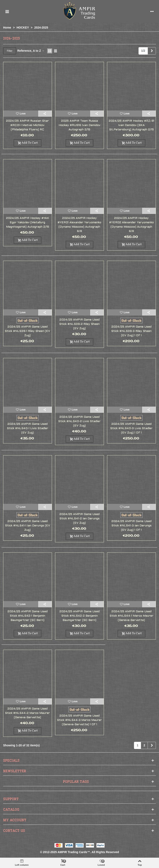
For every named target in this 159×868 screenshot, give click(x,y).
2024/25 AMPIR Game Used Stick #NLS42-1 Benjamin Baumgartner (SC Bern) (28, 616)
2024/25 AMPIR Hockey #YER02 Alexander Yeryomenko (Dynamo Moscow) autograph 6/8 (131, 225)
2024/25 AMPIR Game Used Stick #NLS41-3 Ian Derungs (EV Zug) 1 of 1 (131, 526)
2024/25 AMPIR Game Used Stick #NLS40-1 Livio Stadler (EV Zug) (28, 428)
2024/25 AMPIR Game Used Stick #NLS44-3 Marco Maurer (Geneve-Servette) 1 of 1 (79, 720)
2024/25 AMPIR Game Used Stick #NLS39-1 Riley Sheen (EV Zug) (27, 331)
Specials (11, 760)
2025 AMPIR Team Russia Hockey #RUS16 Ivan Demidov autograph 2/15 (79, 125)
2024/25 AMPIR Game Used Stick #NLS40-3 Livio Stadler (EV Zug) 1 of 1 (131, 428)
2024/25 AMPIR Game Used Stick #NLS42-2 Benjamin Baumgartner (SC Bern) (79, 616)
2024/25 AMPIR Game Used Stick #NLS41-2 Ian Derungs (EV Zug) (79, 519)
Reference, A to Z (31, 51)
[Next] (152, 51)
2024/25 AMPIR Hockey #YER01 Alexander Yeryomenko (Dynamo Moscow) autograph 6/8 (79, 225)
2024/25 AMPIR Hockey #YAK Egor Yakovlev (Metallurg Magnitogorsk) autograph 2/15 (28, 223)
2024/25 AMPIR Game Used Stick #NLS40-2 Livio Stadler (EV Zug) (79, 421)
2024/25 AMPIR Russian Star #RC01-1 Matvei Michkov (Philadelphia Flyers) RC (27, 125)
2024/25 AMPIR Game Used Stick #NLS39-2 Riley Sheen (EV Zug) (79, 324)
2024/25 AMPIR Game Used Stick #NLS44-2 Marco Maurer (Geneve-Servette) (27, 713)
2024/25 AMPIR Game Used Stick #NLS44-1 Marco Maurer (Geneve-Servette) (131, 616)
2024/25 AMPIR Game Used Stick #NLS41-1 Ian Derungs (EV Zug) (28, 526)
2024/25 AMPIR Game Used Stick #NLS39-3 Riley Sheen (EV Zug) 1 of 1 (131, 331)
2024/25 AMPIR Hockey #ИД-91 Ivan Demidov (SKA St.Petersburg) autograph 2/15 (131, 125)
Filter (10, 51)
